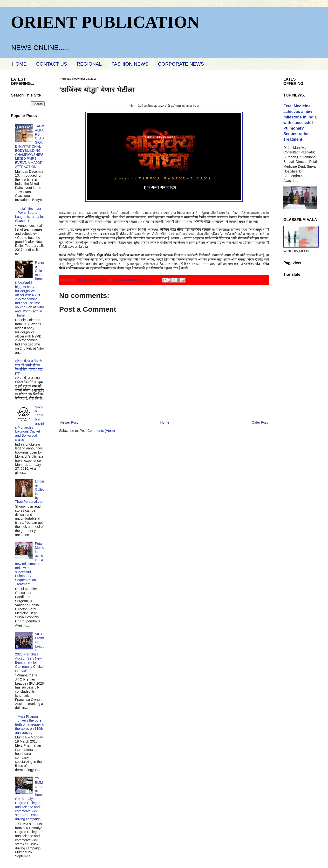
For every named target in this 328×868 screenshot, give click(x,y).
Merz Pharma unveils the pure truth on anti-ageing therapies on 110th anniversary (30, 725)
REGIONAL (89, 64)
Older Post (260, 422)
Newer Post (69, 422)
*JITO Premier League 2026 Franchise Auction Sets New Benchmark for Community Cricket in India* (30, 652)
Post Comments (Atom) (97, 431)
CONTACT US (52, 64)
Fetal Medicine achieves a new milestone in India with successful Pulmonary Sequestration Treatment (30, 564)
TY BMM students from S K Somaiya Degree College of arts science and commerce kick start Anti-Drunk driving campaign (29, 799)
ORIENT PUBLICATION (105, 22)
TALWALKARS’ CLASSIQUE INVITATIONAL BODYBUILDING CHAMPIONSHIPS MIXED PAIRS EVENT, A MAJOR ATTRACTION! (30, 146)
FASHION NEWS (130, 64)
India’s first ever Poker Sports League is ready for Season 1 (30, 215)
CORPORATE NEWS (181, 64)
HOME (19, 64)
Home (165, 422)
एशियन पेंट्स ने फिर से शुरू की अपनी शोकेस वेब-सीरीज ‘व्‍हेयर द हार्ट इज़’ (29, 367)
